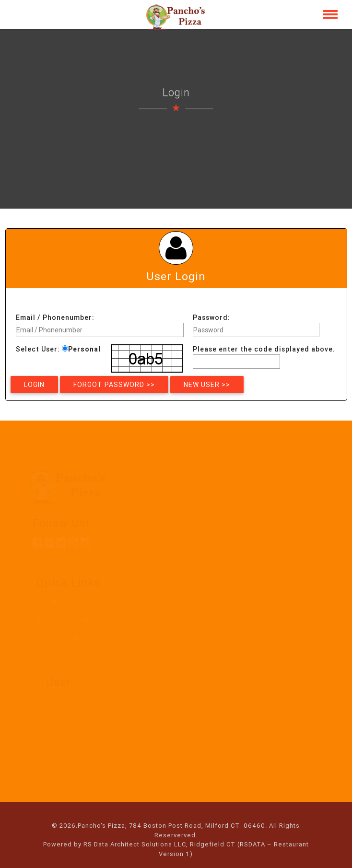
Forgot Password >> (114, 385)
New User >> (207, 385)
